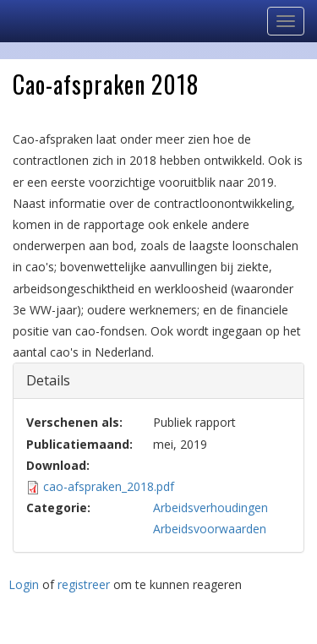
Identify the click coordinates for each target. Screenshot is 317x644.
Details (60, 380)
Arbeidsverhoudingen (210, 508)
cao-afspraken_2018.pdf (109, 486)
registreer (84, 584)
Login (24, 584)
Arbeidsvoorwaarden (210, 529)
